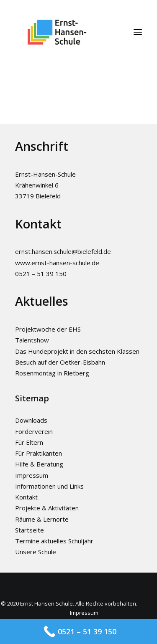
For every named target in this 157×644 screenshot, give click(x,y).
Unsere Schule (36, 552)
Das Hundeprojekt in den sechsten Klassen (77, 351)
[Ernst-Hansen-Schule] (57, 32)
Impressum (32, 475)
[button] (138, 32)
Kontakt (26, 497)
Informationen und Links (49, 486)
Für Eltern (29, 442)
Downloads (31, 420)
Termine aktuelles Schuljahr (54, 541)
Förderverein (34, 431)
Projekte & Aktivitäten (47, 508)
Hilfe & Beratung (39, 464)
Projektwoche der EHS (48, 329)
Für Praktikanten (39, 453)
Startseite (30, 530)
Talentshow (32, 340)
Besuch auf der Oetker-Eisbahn (60, 362)
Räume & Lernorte (42, 519)
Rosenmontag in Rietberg (52, 373)
